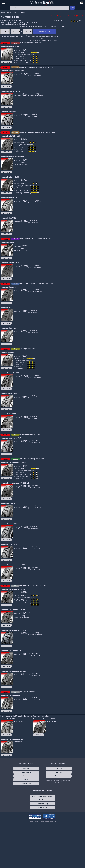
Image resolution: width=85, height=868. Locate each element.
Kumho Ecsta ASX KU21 (11, 136)
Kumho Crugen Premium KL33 (13, 565)
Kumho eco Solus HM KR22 (44, 719)
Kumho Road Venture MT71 (12, 695)
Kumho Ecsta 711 (8, 719)
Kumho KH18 (6, 308)
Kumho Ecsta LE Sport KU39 (12, 71)
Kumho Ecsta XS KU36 (10, 47)
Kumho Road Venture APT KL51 (14, 462)
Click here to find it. (52, 36)
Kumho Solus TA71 (9, 218)
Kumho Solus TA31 (9, 328)
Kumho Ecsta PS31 (9, 112)
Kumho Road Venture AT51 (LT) (13, 671)
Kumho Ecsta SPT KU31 (11, 91)
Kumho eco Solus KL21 (10, 503)
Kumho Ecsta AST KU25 (11, 263)
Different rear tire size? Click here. (12, 36)
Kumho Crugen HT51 (9, 524)
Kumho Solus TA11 (9, 414)
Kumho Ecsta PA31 (9, 242)
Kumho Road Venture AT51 (12, 651)
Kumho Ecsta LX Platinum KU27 (14, 157)
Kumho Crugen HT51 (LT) (11, 438)
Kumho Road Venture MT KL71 (13, 739)
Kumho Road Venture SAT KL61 (14, 630)
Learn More (6, 62)
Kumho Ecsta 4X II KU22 (11, 198)
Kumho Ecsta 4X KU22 (10, 177)
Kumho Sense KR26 (9, 393)
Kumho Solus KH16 (9, 287)
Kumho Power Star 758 (10, 373)
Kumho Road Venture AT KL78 (13, 589)
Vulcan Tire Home (6, 13)
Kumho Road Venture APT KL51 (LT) (15, 483)
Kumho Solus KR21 (9, 352)
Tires (16, 13)
